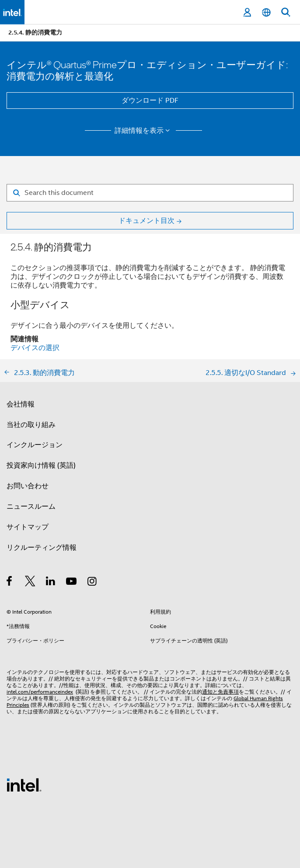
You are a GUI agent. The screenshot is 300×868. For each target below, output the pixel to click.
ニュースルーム (31, 507)
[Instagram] (92, 583)
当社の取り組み (31, 425)
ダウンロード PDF (150, 101)
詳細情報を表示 (144, 131)
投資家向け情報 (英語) (41, 465)
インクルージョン (35, 445)
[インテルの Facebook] (10, 583)
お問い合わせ (28, 486)
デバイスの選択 (35, 348)
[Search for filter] (150, 193)
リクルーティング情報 (42, 548)
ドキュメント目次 (147, 221)
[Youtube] (72, 583)
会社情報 (21, 404)
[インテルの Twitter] (30, 583)
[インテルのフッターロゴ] (24, 785)
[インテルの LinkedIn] (51, 583)
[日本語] (266, 12)
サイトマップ (28, 527)
